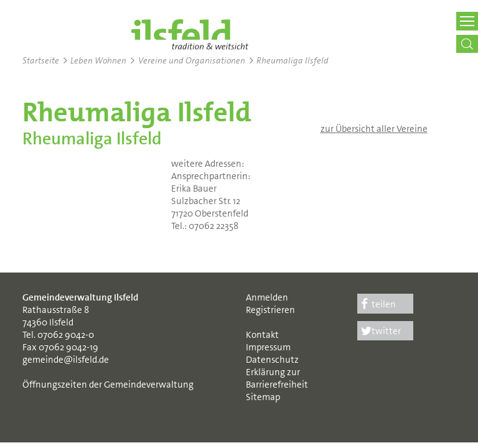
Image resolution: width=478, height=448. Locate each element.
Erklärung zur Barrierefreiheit (277, 378)
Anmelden (267, 297)
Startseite (41, 60)
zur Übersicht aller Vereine (374, 129)
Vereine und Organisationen (192, 60)
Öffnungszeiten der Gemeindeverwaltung (108, 385)
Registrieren (270, 310)
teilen (377, 304)
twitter (379, 331)
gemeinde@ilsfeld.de (66, 360)
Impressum (268, 347)
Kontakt (262, 335)
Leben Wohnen (98, 60)
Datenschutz (272, 360)
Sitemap (263, 397)
